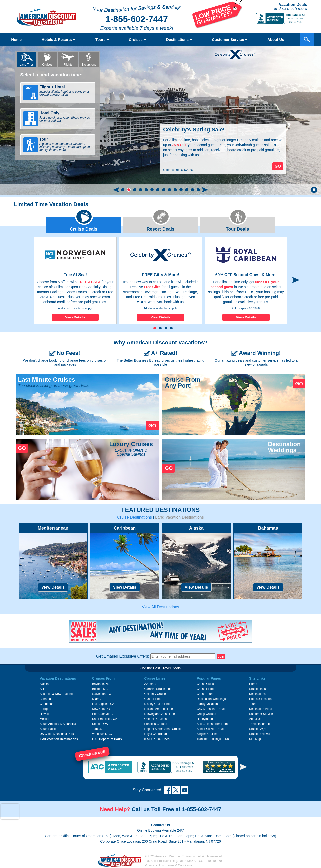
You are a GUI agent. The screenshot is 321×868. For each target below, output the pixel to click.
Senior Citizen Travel (211, 729)
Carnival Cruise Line (158, 689)
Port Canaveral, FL (105, 714)
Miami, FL (99, 699)
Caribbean (47, 704)
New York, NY (101, 709)
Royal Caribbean (155, 734)
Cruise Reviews (259, 734)
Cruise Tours (205, 694)
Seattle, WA (100, 724)
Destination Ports (260, 709)
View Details (75, 317)
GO (152, 426)
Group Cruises (206, 714)
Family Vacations (208, 704)
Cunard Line (152, 699)
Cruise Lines (257, 689)
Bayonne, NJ (101, 684)
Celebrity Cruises (156, 694)
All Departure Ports (107, 739)
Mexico (44, 719)
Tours (102, 40)
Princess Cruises (155, 724)
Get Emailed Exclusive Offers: (123, 656)
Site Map (255, 739)
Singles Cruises (207, 734)
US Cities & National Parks (58, 734)
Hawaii (44, 714)
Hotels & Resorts (58, 40)
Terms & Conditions (179, 865)
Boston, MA (100, 689)
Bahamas (46, 699)
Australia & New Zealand (56, 694)
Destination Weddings (211, 699)
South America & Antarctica (58, 724)
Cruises (137, 40)
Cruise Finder (206, 689)
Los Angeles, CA (103, 704)
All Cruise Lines (157, 739)
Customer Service (230, 40)
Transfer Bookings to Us (213, 739)
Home (16, 40)
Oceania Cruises (155, 719)
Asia (43, 689)
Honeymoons (206, 719)
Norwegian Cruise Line (159, 714)
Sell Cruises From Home (213, 724)
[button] (123, 190)
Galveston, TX (102, 694)
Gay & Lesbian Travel (211, 709)
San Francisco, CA (105, 719)
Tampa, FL (99, 729)
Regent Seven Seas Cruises (163, 729)
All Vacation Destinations (59, 739)
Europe (45, 709)
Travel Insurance (260, 724)
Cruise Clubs (205, 684)
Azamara (150, 684)
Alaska (44, 684)
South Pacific (48, 729)
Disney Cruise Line (157, 704)
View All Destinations (160, 607)
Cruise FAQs (258, 729)
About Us (276, 40)
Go (278, 166)
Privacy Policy (154, 865)
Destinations (179, 40)
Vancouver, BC (102, 734)
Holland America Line (158, 709)
